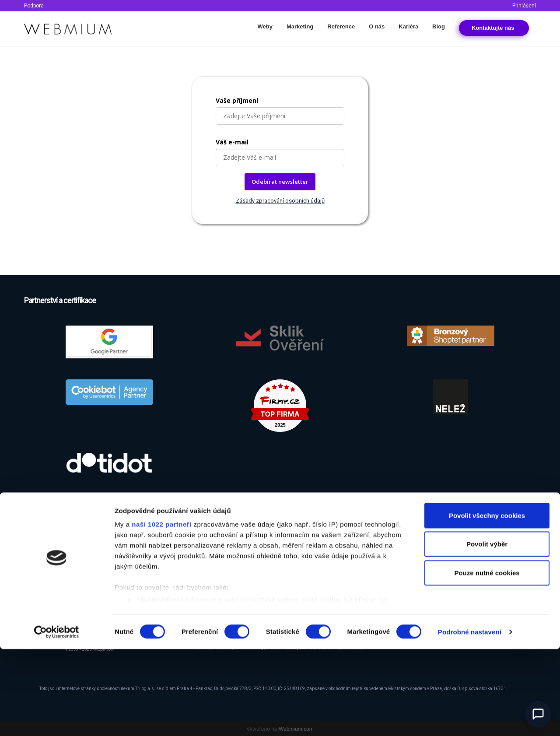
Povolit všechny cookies (487, 602)
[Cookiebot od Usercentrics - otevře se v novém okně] (57, 719)
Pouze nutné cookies (487, 660)
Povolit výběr (487, 631)
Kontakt (494, 28)
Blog (439, 26)
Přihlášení (524, 6)
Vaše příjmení (237, 100)
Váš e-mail (232, 142)
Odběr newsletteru (446, 551)
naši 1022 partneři (162, 611)
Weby (265, 26)
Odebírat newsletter (280, 182)
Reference (341, 26)
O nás (377, 26)
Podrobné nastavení (470, 719)
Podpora (34, 6)
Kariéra (408, 26)
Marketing (300, 26)
